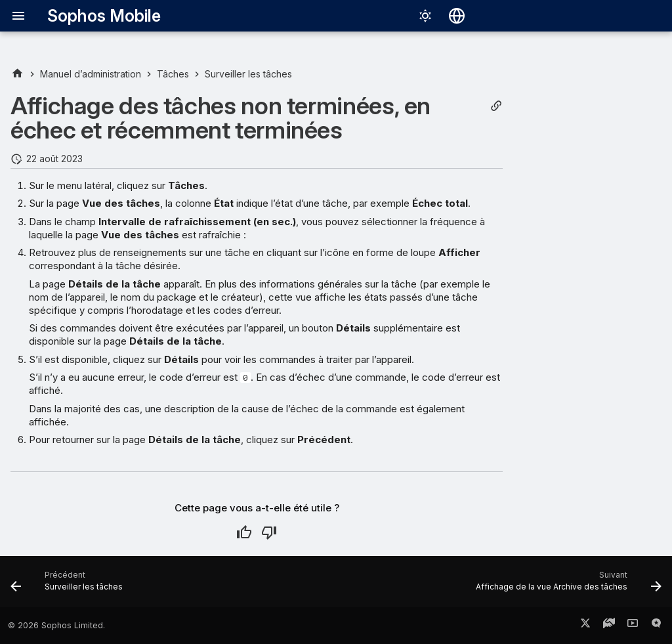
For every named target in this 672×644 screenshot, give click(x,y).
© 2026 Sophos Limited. (56, 625)
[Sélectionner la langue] (457, 16)
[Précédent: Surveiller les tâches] (70, 586)
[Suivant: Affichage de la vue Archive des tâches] (566, 586)
